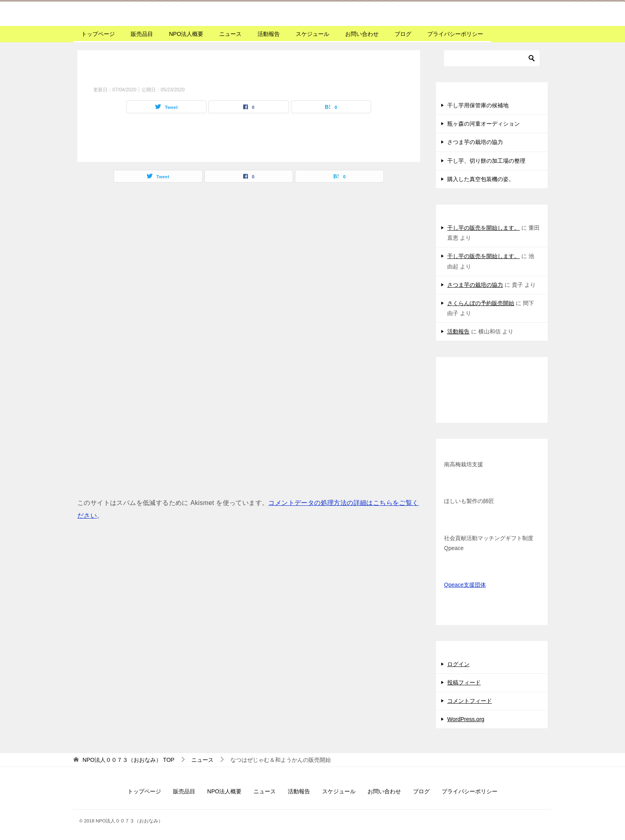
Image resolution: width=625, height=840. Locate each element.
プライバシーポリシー (455, 34)
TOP (129, 760)
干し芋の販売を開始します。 (483, 228)
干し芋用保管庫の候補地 (478, 105)
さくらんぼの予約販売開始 (481, 303)
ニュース (230, 34)
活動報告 (269, 34)
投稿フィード (464, 682)
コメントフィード (470, 701)
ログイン (458, 664)
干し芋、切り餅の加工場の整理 (486, 161)
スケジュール (312, 34)
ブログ (403, 34)
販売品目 (142, 34)
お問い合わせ (362, 34)
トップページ (98, 34)
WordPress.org (466, 719)
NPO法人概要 (186, 34)
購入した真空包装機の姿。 (481, 179)
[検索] (492, 58)
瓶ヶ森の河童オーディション (483, 124)
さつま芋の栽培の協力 (475, 142)
